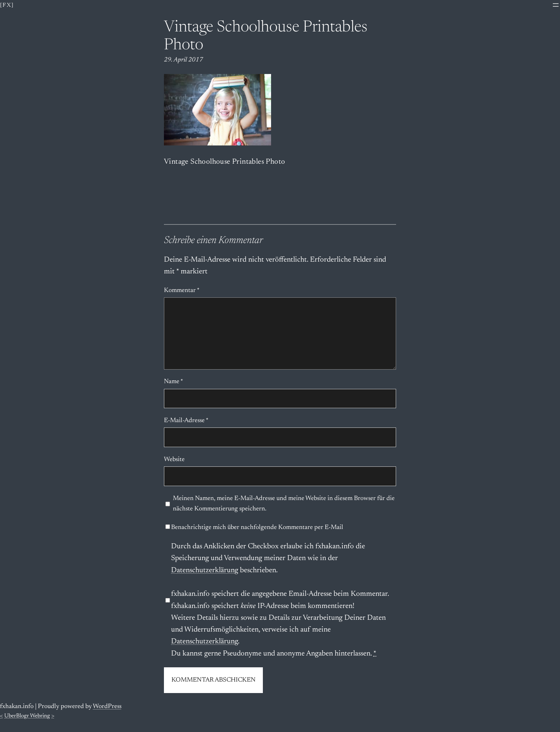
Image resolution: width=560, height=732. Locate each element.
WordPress (107, 707)
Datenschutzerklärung (205, 571)
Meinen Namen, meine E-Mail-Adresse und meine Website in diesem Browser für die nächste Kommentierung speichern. (284, 504)
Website (174, 460)
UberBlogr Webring (27, 716)
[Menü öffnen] (556, 5)
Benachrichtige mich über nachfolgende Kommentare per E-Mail (254, 528)
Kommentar (182, 291)
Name (174, 382)
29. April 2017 (184, 60)
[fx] (7, 5)
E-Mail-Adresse (186, 421)
